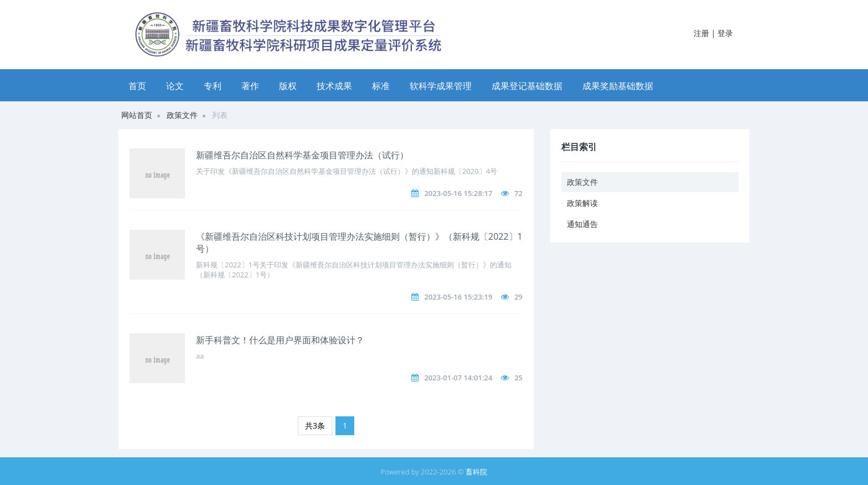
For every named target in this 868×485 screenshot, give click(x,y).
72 (518, 193)
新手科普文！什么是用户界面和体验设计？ (280, 340)
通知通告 (582, 224)
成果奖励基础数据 (618, 86)
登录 (725, 33)
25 (518, 378)
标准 (381, 86)
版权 (288, 86)
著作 (250, 86)
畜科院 (476, 472)
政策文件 (182, 115)
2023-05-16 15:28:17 (458, 193)
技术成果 (334, 86)
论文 (175, 86)
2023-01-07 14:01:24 (458, 378)
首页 (137, 86)
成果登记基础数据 (527, 86)
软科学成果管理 (441, 86)
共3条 (315, 425)
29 (518, 297)
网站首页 (137, 115)
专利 (213, 86)
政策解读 (582, 203)
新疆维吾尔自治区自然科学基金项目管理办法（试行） (302, 155)
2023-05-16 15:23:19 (458, 297)
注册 (701, 33)
